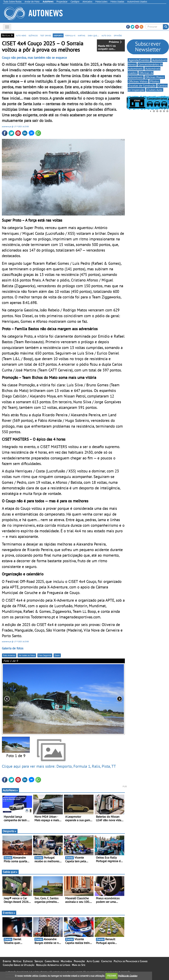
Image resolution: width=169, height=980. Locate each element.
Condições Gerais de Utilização (19, 965)
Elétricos (28, 961)
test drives (46, 35)
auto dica (106, 35)
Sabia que (10, 872)
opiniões (118, 35)
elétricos (33, 35)
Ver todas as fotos (27, 655)
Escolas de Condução (142, 86)
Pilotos (155, 81)
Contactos (106, 961)
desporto (58, 35)
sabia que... (93, 35)
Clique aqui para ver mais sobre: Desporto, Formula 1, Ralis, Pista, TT (59, 766)
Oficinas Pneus (155, 77)
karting (82, 35)
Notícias (17, 961)
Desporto (10, 831)
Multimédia (66, 961)
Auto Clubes (93, 961)
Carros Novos (52, 961)
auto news (21, 35)
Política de (128, 976)
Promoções (79, 961)
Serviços (39, 961)
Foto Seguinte (45, 655)
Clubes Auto (155, 90)
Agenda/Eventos (139, 60)
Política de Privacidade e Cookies (131, 961)
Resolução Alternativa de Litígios (53, 965)
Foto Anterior (9, 655)
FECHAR (112, 976)
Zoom (57, 655)
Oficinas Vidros (138, 81)
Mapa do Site (79, 965)
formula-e (70, 35)
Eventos (9, 913)
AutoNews (10, 790)
